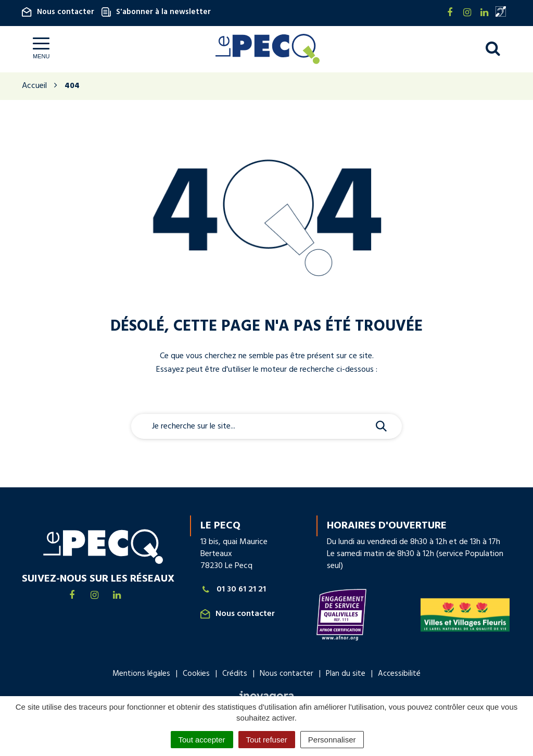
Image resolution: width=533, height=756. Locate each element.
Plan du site (346, 674)
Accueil (34, 86)
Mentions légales (141, 674)
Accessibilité (399, 674)
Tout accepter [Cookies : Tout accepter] (202, 740)
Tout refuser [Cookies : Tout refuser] (267, 740)
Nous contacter (58, 12)
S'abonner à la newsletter (156, 12)
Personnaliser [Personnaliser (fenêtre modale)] (332, 740)
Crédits (235, 674)
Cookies (196, 674)
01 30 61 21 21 (233, 590)
